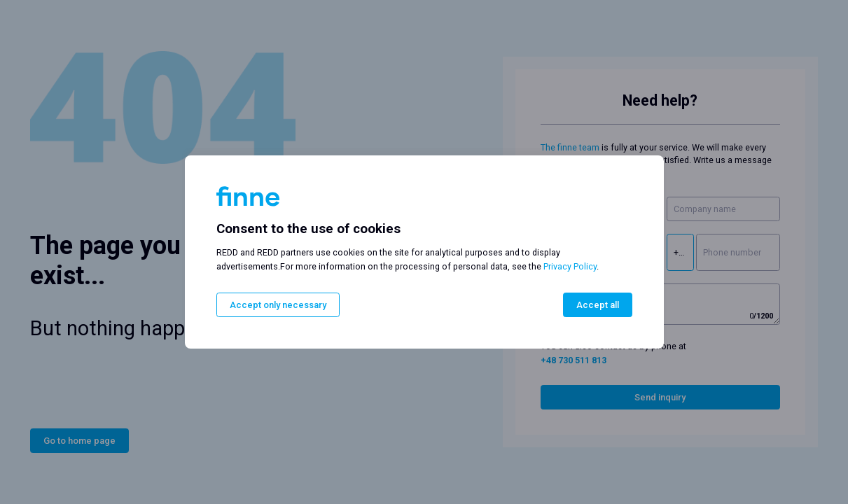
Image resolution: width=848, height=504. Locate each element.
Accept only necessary (278, 305)
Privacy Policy (570, 266)
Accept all (598, 305)
